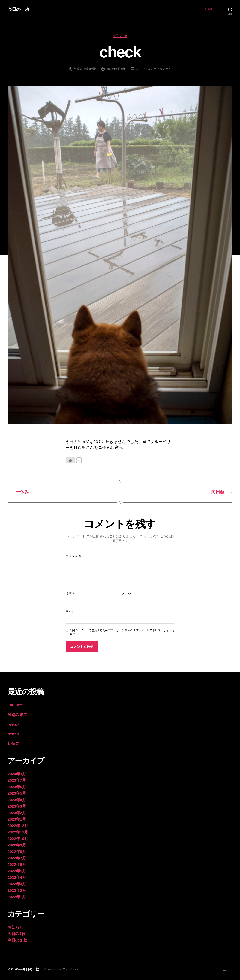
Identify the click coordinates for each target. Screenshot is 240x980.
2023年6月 (17, 787)
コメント (73, 556)
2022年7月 (17, 858)
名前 (70, 593)
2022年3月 (17, 884)
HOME (208, 9)
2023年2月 (17, 813)
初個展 (13, 743)
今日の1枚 (16, 934)
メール (128, 593)
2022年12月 (18, 826)
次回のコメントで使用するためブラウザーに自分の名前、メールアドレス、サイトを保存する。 (122, 632)
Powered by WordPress (61, 969)
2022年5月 (17, 871)
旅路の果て (17, 715)
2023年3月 (17, 806)
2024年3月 (17, 774)
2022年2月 (17, 890)
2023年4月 (17, 800)
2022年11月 (18, 832)
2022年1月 (17, 897)
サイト (70, 612)
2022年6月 (17, 865)
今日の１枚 (120, 35)
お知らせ (16, 927)
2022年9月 (17, 845)
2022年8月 (17, 852)
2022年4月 (17, 877)
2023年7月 (17, 780)
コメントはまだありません (154, 69)
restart (13, 724)
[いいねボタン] (70, 460)
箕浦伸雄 (90, 69)
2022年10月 (18, 839)
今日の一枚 (18, 9)
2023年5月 (17, 793)
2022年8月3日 (116, 69)
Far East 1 (17, 705)
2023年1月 (17, 819)
